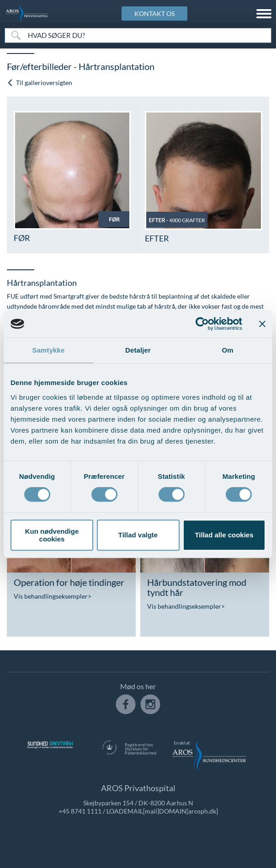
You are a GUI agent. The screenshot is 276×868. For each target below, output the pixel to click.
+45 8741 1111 (80, 811)
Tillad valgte (138, 535)
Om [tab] (227, 350)
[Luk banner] (262, 324)
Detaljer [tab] (138, 350)
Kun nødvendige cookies (52, 535)
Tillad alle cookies (224, 535)
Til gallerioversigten (40, 83)
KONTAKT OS (154, 13)
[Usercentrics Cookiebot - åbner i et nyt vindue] (202, 324)
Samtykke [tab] (49, 350)
